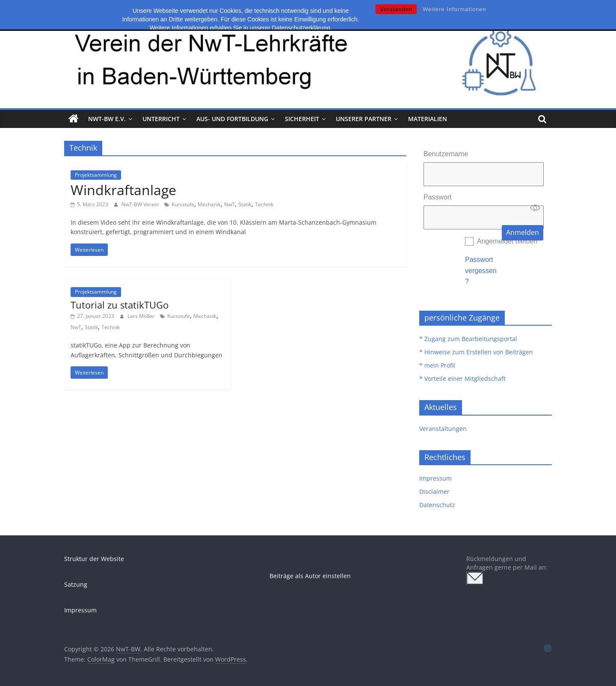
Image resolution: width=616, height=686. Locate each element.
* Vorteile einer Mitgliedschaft (462, 379)
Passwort (438, 197)
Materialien (428, 119)
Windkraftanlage (123, 190)
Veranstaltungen (443, 429)
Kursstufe (183, 204)
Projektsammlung (96, 175)
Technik (264, 204)
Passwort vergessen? (481, 270)
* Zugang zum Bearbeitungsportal (468, 339)
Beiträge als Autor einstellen (310, 576)
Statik (245, 204)
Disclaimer (434, 491)
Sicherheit (302, 119)
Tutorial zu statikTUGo (120, 305)
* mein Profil (437, 365)
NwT (230, 204)
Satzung (76, 584)
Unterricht (161, 119)
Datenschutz (437, 505)
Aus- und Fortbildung (232, 119)
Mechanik (209, 204)
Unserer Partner (364, 119)
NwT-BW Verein (141, 204)
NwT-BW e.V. (107, 119)
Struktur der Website (94, 559)
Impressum (435, 478)
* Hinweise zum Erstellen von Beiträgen (476, 352)
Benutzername (446, 154)
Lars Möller (142, 316)
